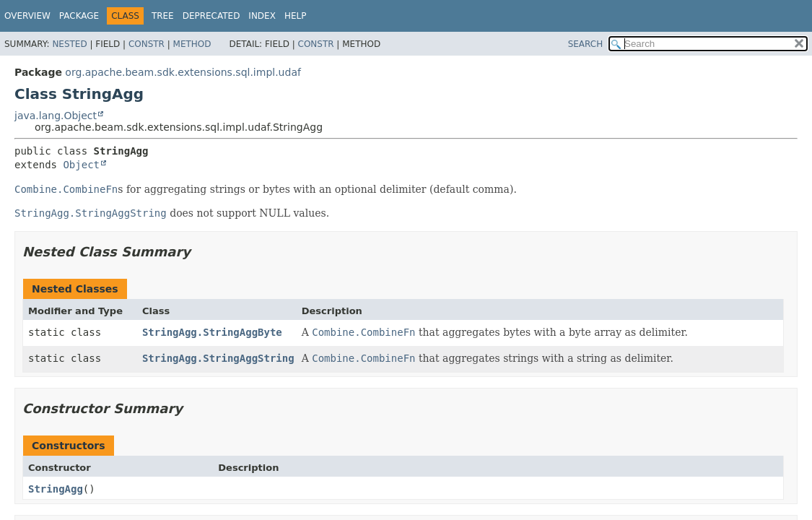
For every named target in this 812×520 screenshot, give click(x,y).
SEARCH (586, 44)
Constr (147, 44)
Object (81, 165)
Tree (163, 16)
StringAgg (56, 489)
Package (79, 16)
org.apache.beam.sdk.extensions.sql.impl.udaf (183, 72)
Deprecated (211, 16)
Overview (27, 16)
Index (262, 16)
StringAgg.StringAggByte (212, 332)
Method (192, 44)
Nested (69, 44)
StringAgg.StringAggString (218, 358)
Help (296, 16)
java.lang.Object (56, 116)
